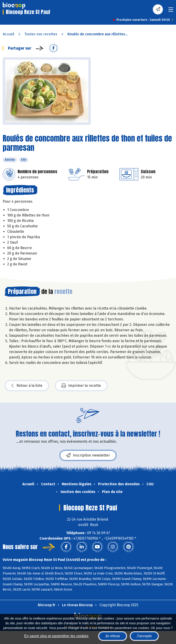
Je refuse (113, 636)
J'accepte (144, 636)
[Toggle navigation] (171, 11)
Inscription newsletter (88, 455)
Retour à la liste (27, 386)
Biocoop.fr (47, 605)
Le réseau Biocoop (77, 605)
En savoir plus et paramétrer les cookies (56, 636)
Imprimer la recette (81, 386)
